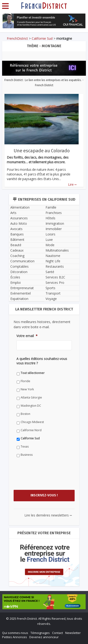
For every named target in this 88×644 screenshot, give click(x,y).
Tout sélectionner (33, 373)
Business (27, 455)
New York (27, 389)
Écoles (15, 277)
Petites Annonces (15, 637)
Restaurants (55, 266)
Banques (17, 234)
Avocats (16, 229)
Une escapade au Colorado (42, 151)
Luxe (49, 240)
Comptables (19, 266)
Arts (13, 213)
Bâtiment (17, 240)
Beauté (16, 245)
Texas (25, 447)
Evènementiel (21, 293)
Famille (51, 207)
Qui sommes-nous (15, 633)
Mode (50, 245)
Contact (57, 633)
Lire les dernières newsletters (48, 515)
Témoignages (40, 633)
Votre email (27, 336)
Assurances (19, 218)
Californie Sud (42, 38)
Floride (25, 381)
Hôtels (50, 218)
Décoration (19, 272)
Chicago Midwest (32, 422)
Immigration (55, 223)
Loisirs (50, 234)
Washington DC (31, 406)
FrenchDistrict (17, 38)
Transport (53, 293)
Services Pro (55, 283)
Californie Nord (31, 430)
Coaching (17, 256)
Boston (25, 414)
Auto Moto (19, 223)
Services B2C (55, 277)
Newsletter (73, 633)
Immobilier (54, 229)
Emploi (15, 283)
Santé (50, 272)
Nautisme (53, 256)
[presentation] (52, 478)
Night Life (53, 261)
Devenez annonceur (44, 637)
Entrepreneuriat (22, 288)
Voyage (51, 299)
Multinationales (57, 250)
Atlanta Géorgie (31, 397)
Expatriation (19, 299)
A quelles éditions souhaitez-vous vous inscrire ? (42, 361)
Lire (72, 184)
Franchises (54, 213)
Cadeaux (17, 250)
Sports (50, 288)
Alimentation (20, 207)
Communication (22, 261)
